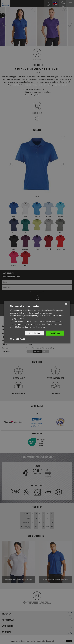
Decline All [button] (34, 333)
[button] (18, 339)
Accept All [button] (55, 333)
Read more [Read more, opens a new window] (41, 327)
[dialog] (37, 322)
